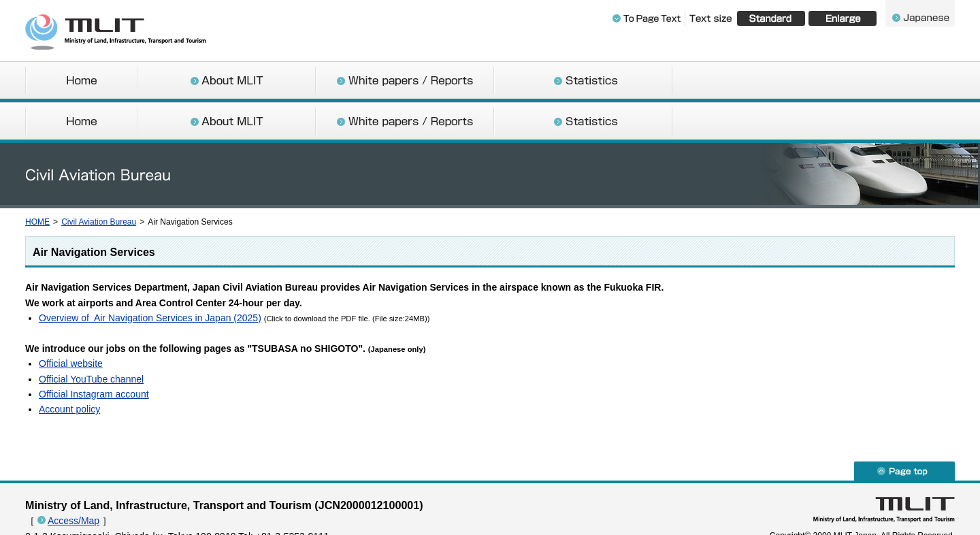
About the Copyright (90, 510)
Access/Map (73, 480)
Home (81, 82)
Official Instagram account (94, 353)
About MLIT (227, 82)
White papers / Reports (405, 82)
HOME (37, 181)
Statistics (583, 82)
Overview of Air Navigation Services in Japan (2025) (150, 277)
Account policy (69, 368)
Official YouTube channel (91, 338)
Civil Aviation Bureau (99, 181)
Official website (71, 323)
